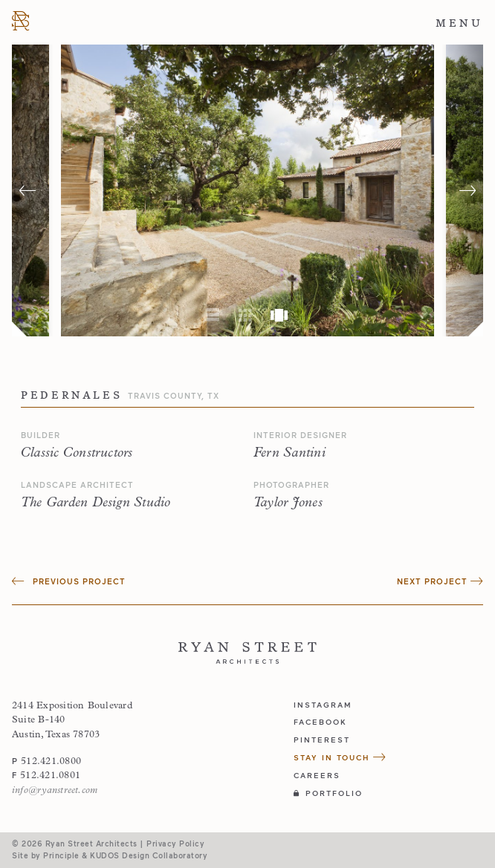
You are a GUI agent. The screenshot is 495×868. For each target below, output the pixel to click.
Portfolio (328, 793)
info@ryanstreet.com (55, 790)
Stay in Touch (340, 757)
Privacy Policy (175, 843)
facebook (320, 722)
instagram (323, 705)
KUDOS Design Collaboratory (149, 855)
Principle (61, 855)
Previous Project (69, 581)
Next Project (440, 581)
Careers (317, 775)
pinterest (322, 740)
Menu (459, 23)
